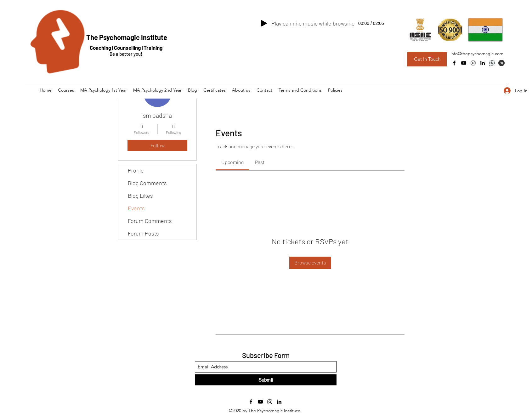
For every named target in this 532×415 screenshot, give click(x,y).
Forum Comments (150, 221)
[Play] (264, 23)
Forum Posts (143, 233)
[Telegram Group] (501, 63)
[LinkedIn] (483, 63)
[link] (232, 162)
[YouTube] (464, 63)
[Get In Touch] (427, 59)
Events (136, 208)
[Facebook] (454, 63)
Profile (136, 170)
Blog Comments (147, 183)
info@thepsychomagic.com (477, 54)
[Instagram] (473, 63)
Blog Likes (140, 196)
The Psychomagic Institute (127, 37)
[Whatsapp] (492, 63)
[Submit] (266, 380)
